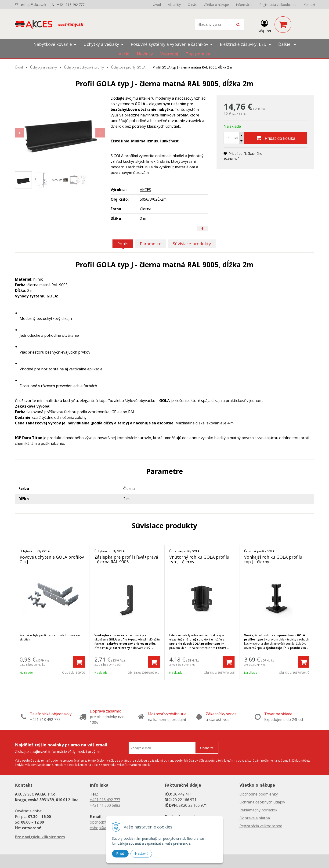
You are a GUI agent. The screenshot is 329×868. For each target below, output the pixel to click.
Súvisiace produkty (192, 244)
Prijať (120, 854)
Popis (123, 244)
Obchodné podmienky (259, 794)
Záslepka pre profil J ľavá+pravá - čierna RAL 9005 (126, 559)
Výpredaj (169, 54)
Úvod (157, 5)
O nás (192, 5)
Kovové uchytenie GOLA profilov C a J (52, 559)
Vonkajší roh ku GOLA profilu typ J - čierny (273, 559)
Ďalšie (287, 44)
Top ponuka (198, 54)
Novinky (145, 54)
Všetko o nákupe (216, 5)
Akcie (124, 54)
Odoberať (207, 748)
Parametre (151, 244)
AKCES (145, 190)
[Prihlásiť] (264, 25)
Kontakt (309, 5)
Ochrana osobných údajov (262, 802)
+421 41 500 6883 (105, 805)
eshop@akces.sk (34, 5)
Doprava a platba (255, 818)
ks (236, 138)
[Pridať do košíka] (276, 138)
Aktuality (174, 5)
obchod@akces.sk (105, 822)
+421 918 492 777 (71, 5)
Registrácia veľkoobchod (278, 5)
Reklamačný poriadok (258, 810)
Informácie (244, 5)
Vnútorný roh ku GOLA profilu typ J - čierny (199, 559)
